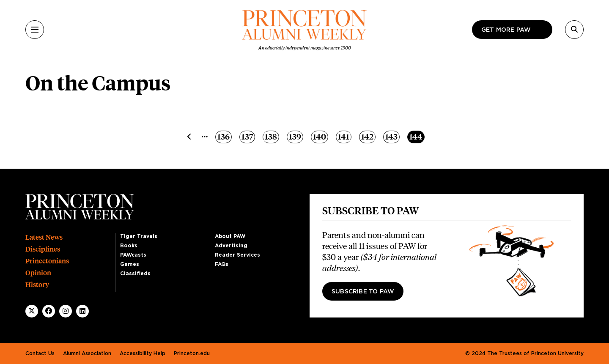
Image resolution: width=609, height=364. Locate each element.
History (37, 285)
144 (417, 136)
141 (344, 136)
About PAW (230, 236)
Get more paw (506, 30)
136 (224, 136)
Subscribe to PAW (363, 292)
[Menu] (35, 30)
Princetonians (47, 261)
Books (129, 246)
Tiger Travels (139, 236)
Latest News (44, 237)
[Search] (574, 30)
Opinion (38, 273)
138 (272, 136)
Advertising (231, 246)
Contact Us (40, 353)
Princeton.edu (192, 353)
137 (248, 136)
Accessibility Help (143, 353)
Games (130, 264)
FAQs (222, 264)
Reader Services (237, 255)
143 (392, 136)
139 (296, 136)
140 (320, 136)
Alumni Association (87, 353)
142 (368, 136)
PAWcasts (133, 255)
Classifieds (135, 274)
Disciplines (43, 249)
